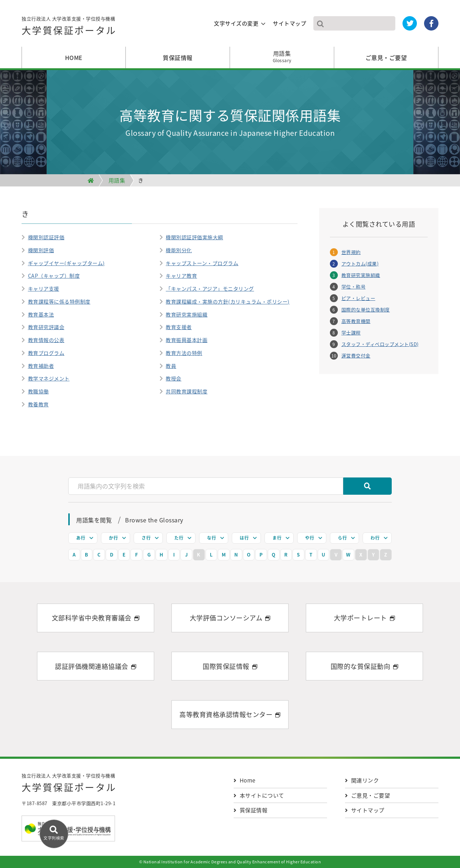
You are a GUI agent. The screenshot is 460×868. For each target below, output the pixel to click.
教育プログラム (46, 353)
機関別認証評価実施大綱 (194, 237)
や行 (310, 538)
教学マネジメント (49, 378)
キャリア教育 (181, 276)
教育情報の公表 (46, 340)
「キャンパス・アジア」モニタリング (210, 288)
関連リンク (362, 780)
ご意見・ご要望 (386, 57)
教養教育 (38, 404)
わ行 (375, 538)
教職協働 (38, 391)
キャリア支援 (44, 288)
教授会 (174, 378)
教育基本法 (41, 314)
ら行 (342, 538)
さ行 (146, 538)
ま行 (277, 538)
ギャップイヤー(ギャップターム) (66, 263)
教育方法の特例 (184, 353)
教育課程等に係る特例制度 (59, 301)
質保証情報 (178, 57)
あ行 (81, 538)
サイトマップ (289, 23)
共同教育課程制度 (187, 391)
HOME (74, 57)
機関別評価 (41, 250)
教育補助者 (41, 366)
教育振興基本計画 (187, 340)
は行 (244, 538)
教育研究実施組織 (187, 314)
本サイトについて (259, 795)
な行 (211, 538)
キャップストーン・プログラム (202, 263)
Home (245, 780)
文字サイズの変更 (236, 23)
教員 (171, 366)
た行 (179, 538)
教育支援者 (179, 327)
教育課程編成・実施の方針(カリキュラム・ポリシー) (228, 301)
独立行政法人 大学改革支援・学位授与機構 (69, 27)
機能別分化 (179, 250)
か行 (113, 538)
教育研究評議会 (46, 327)
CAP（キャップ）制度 (54, 276)
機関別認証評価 (46, 237)
